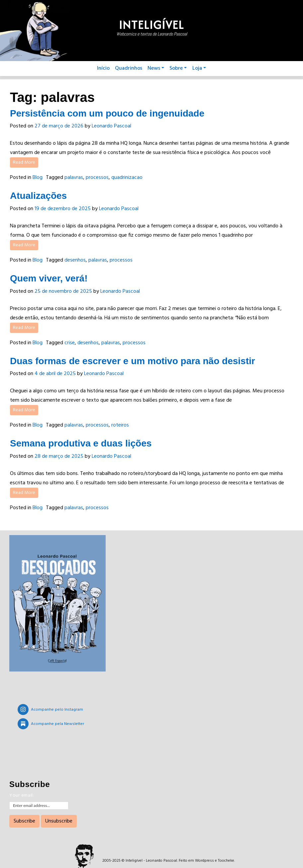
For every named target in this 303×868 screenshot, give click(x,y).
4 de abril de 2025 (55, 374)
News (156, 68)
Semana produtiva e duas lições (81, 443)
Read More (24, 162)
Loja (199, 68)
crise (70, 343)
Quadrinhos (129, 68)
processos (97, 178)
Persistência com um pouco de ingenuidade (107, 113)
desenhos (75, 260)
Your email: (22, 795)
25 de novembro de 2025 (63, 291)
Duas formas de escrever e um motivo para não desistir (133, 361)
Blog (38, 178)
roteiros (120, 425)
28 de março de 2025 (59, 456)
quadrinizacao (127, 178)
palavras (74, 178)
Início (103, 68)
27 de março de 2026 (59, 126)
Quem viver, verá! (49, 278)
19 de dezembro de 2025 (63, 209)
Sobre (178, 68)
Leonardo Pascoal (111, 126)
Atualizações (38, 196)
